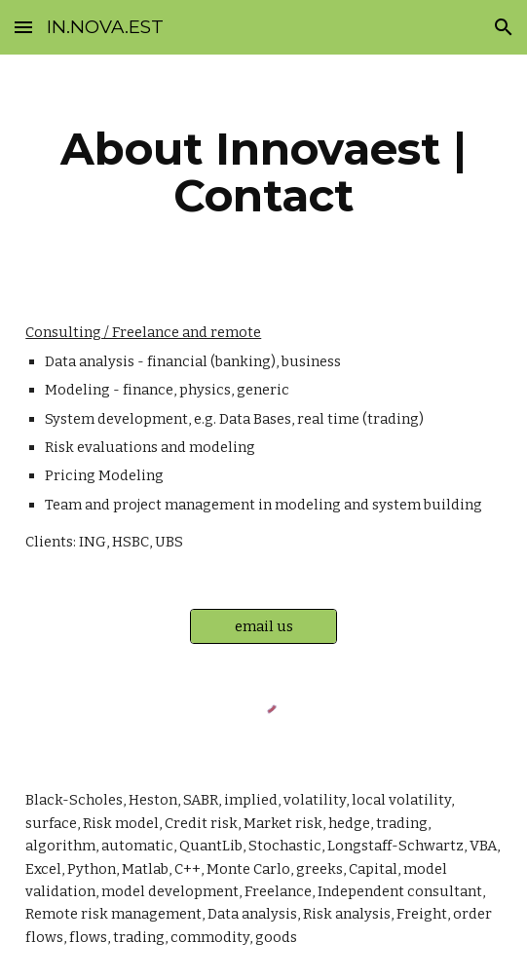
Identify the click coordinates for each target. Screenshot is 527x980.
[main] (263, 172)
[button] (23, 27)
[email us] (263, 626)
